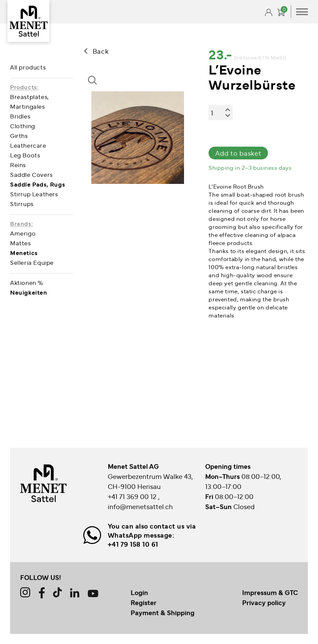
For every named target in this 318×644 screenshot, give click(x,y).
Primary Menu (302, 12)
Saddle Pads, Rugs (37, 184)
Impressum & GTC (270, 592)
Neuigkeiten (29, 292)
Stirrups (22, 204)
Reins (18, 165)
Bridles (20, 116)
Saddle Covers (31, 174)
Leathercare (28, 145)
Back (101, 51)
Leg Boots (25, 155)
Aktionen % (27, 282)
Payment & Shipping (163, 612)
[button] (95, 86)
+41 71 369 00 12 (133, 496)
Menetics (24, 253)
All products (28, 67)
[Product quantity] (221, 113)
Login (139, 592)
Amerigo (23, 233)
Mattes (20, 243)
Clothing (23, 126)
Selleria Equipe (32, 262)
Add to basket (238, 153)
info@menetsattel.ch (140, 506)
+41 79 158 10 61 (133, 544)
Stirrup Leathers (34, 194)
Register (144, 602)
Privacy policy (264, 602)
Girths (19, 135)
